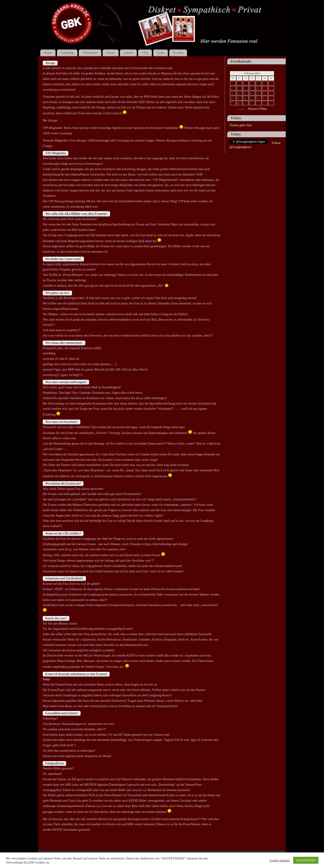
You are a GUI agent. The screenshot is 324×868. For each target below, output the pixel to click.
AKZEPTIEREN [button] (306, 860)
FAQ (145, 53)
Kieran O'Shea (258, 109)
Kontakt (178, 53)
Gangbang (67, 53)
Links (161, 53)
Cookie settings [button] (280, 860)
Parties (110, 53)
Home (48, 53)
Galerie (128, 53)
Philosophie (90, 53)
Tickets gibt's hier (241, 125)
